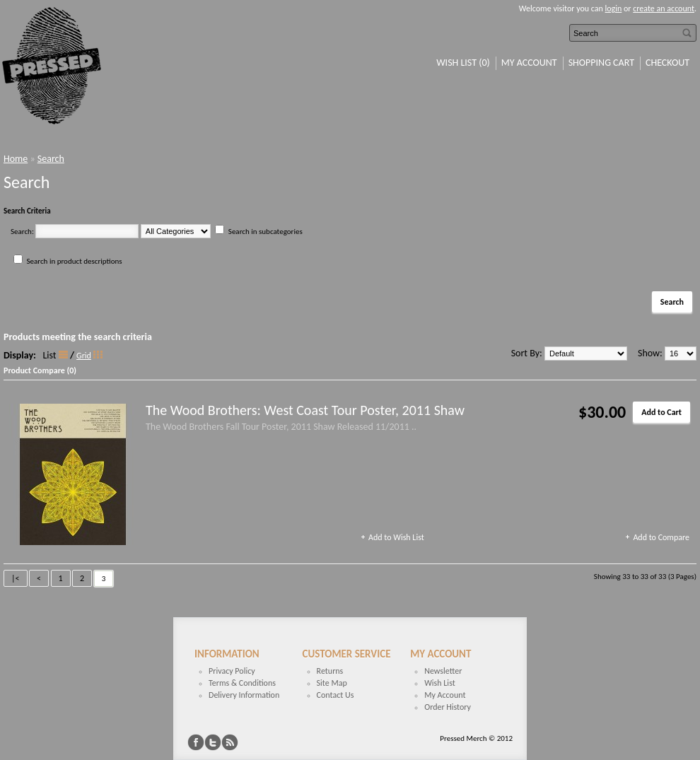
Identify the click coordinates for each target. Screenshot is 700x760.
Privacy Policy (232, 671)
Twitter (213, 742)
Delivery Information (244, 695)
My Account (529, 63)
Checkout (667, 63)
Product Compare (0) (40, 370)
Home (16, 159)
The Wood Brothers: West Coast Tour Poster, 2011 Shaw (305, 410)
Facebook (196, 742)
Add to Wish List (396, 537)
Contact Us (336, 695)
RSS (230, 742)
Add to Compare (661, 537)
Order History (448, 707)
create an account (664, 8)
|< (16, 578)
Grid (84, 356)
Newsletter (443, 671)
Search (51, 159)
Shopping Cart (601, 63)
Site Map (332, 683)
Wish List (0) (463, 63)
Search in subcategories (266, 232)
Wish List (440, 683)
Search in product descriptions (75, 261)
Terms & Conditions (242, 683)
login (614, 8)
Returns (330, 671)
